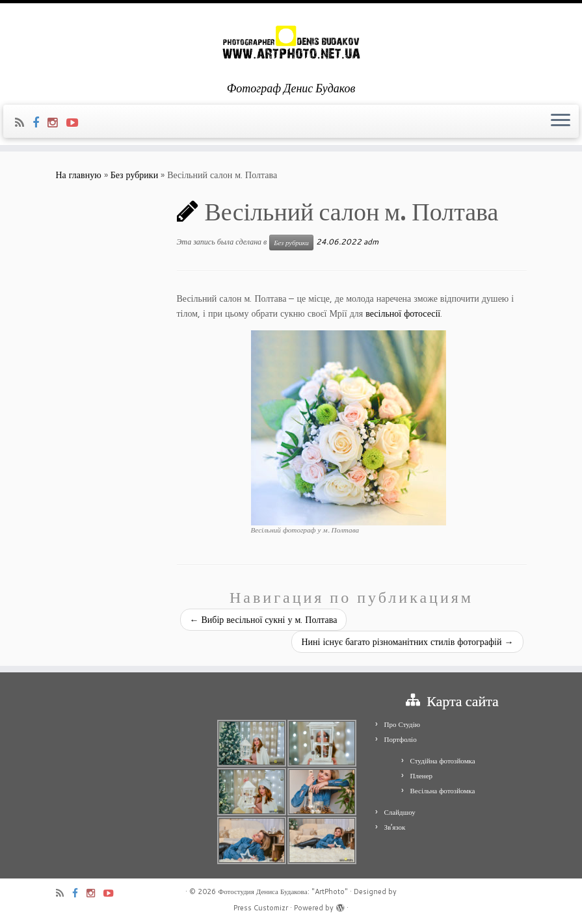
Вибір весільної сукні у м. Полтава (264, 620)
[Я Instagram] (57, 122)
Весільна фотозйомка (443, 791)
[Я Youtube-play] (76, 122)
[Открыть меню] (561, 122)
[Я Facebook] (40, 122)
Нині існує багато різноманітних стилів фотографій (407, 642)
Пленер (422, 776)
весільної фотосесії (403, 313)
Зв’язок (395, 827)
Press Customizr (261, 908)
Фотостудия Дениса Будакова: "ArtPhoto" (283, 891)
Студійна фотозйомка (443, 761)
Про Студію (402, 724)
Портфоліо (401, 739)
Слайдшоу (400, 812)
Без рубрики (135, 175)
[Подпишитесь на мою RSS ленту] (24, 122)
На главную (79, 175)
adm (371, 242)
